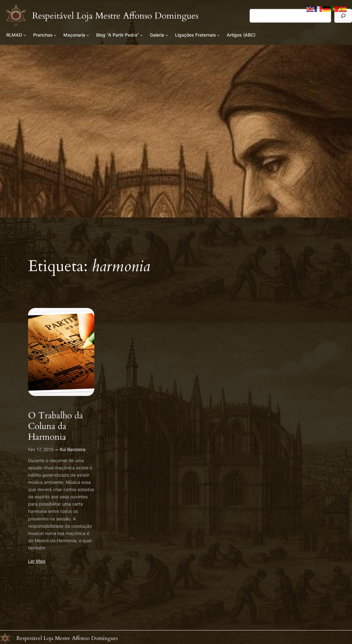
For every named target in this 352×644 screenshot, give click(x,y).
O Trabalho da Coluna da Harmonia (56, 426)
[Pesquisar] (343, 16)
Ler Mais (37, 561)
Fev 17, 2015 (41, 449)
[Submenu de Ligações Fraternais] (218, 35)
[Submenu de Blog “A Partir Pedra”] (141, 35)
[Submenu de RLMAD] (25, 35)
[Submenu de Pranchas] (55, 35)
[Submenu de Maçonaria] (88, 35)
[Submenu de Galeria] (167, 35)
